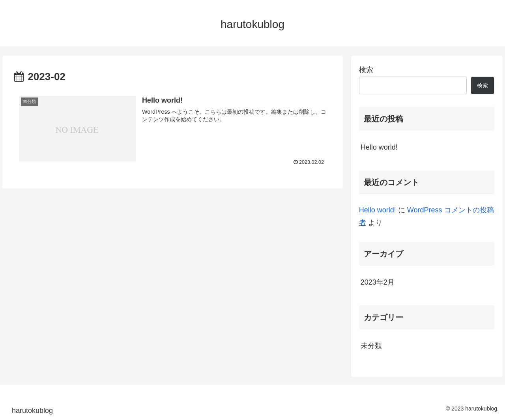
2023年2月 (378, 282)
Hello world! (379, 147)
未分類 (371, 346)
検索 (366, 70)
